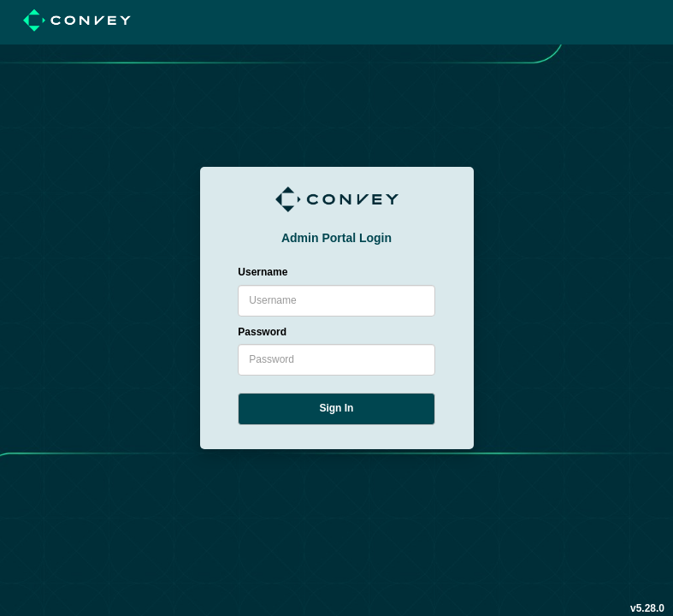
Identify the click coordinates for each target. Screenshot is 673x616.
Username (263, 272)
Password (262, 332)
